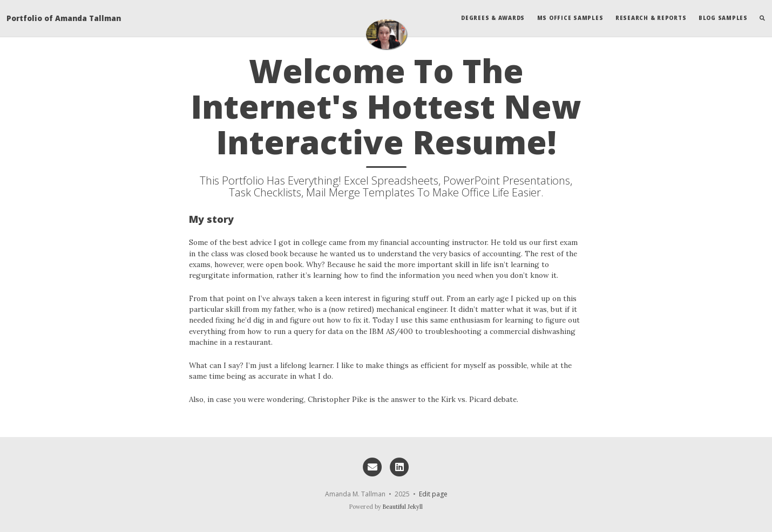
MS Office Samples (570, 18)
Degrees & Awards (493, 18)
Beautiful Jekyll (403, 507)
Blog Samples (723, 18)
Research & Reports (651, 18)
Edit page (433, 494)
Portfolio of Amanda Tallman (64, 18)
